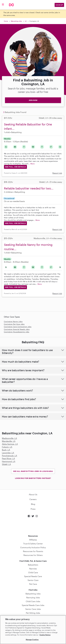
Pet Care (33, 584)
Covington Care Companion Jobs (18, 327)
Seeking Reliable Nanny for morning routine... (28, 247)
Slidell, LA (6, 464)
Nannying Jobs (33, 597)
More (33, 164)
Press (33, 509)
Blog (33, 504)
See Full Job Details (15, 167)
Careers (33, 499)
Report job (57, 173)
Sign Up (59, 5)
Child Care (33, 572)
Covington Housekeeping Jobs (17, 332)
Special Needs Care (33, 576)
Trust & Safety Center (33, 544)
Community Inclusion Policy (33, 547)
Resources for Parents (33, 551)
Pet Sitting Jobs (33, 613)
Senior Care (33, 580)
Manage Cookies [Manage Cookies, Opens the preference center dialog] (32, 640)
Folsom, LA (7, 447)
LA (26, 21)
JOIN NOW (33, 100)
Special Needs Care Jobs (33, 605)
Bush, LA (6, 450)
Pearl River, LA (8, 458)
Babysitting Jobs (16, 21)
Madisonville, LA (9, 438)
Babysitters (33, 565)
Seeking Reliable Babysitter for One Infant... (28, 126)
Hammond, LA (9, 461)
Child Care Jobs (33, 601)
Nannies (33, 569)
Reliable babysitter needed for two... (29, 188)
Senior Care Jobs (33, 609)
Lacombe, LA (8, 453)
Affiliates (33, 540)
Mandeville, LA (9, 441)
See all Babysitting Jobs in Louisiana (33, 471)
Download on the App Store (33, 526)
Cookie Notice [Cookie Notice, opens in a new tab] (45, 635)
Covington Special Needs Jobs (17, 329)
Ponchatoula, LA (10, 456)
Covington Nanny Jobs (13, 321)
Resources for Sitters (33, 555)
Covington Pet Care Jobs (14, 324)
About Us (33, 494)
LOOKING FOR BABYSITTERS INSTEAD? (33, 478)
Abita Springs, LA (10, 444)
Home (6, 21)
